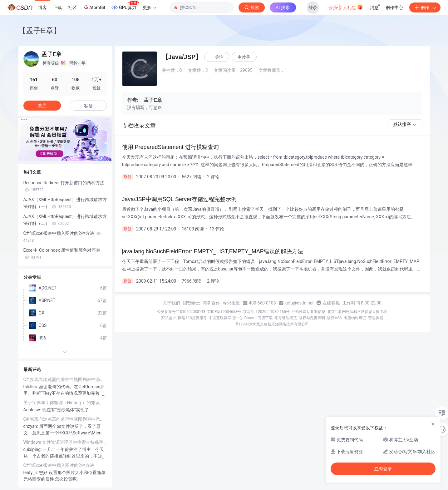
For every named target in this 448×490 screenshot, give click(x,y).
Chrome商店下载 (258, 318)
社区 (72, 7)
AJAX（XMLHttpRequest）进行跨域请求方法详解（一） (65, 203)
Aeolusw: (33, 410)
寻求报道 (231, 303)
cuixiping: (33, 449)
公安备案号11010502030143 (181, 312)
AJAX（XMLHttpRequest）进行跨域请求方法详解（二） (65, 220)
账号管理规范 (286, 318)
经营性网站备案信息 (308, 312)
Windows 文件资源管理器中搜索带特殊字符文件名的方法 (65, 442)
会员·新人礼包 (346, 7)
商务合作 (211, 303)
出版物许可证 (355, 318)
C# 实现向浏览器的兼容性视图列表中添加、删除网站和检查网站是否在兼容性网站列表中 (65, 379)
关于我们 (171, 303)
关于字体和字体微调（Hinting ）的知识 (62, 403)
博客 (42, 7)
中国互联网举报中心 (226, 318)
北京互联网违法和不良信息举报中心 (357, 312)
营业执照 (376, 318)
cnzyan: (31, 426)
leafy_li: (31, 473)
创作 (425, 7)
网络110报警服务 (192, 318)
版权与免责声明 (312, 318)
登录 (313, 7)
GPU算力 (125, 6)
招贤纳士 (191, 303)
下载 (57, 7)
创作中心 (394, 7)
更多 (150, 7)
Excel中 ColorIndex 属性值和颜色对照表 (62, 254)
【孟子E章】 (40, 30)
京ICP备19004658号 (224, 312)
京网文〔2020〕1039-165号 (266, 312)
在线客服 (331, 303)
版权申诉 (334, 318)
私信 (88, 106)
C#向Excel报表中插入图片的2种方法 (62, 237)
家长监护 (169, 318)
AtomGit (94, 7)
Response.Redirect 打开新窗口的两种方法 (64, 186)
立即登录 (383, 469)
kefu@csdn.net (299, 303)
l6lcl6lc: (31, 387)
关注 (42, 106)
